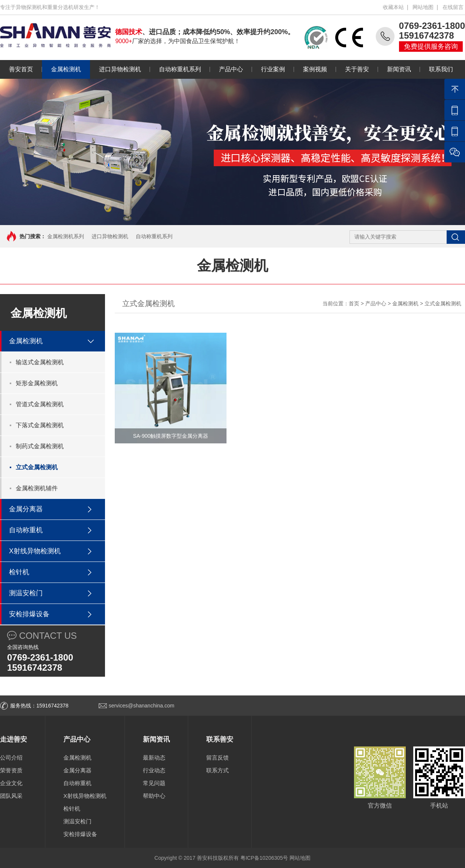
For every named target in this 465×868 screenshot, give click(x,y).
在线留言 (453, 7)
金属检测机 (61, 69)
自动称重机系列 (175, 69)
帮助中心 (154, 796)
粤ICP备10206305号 (264, 858)
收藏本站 (393, 7)
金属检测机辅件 (37, 488)
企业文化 (11, 783)
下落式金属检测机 (40, 425)
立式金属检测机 (37, 467)
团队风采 (11, 796)
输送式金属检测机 (40, 362)
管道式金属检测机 (40, 404)
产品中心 (226, 69)
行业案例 (268, 69)
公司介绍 (11, 758)
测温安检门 (26, 593)
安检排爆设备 (29, 614)
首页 (354, 303)
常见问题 (154, 783)
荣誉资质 (11, 770)
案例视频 (310, 69)
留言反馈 (217, 758)
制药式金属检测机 (40, 446)
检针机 (19, 572)
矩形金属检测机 (37, 383)
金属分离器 (26, 509)
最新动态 (154, 758)
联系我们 (436, 69)
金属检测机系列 (66, 236)
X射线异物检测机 (35, 551)
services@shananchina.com (142, 706)
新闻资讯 (394, 69)
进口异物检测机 (115, 69)
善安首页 (21, 69)
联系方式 (217, 770)
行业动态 (154, 770)
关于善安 (352, 69)
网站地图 (423, 7)
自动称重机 (26, 530)
